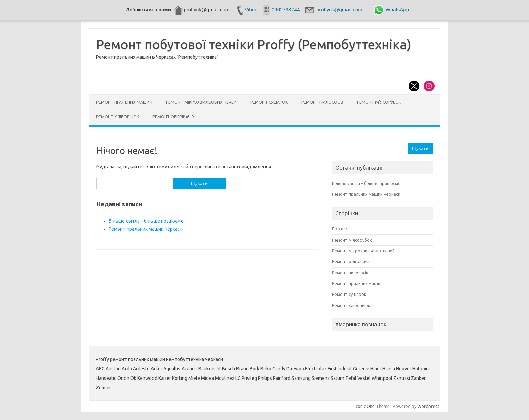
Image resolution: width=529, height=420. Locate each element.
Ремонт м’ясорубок (379, 102)
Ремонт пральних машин (124, 102)
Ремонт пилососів (322, 102)
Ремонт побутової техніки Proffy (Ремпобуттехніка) (254, 44)
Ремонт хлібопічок (118, 117)
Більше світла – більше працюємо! (147, 221)
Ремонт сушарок (269, 102)
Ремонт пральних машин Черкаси (146, 229)
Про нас (340, 229)
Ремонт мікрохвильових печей (201, 102)
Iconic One (365, 406)
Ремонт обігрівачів (173, 117)
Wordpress (428, 406)
